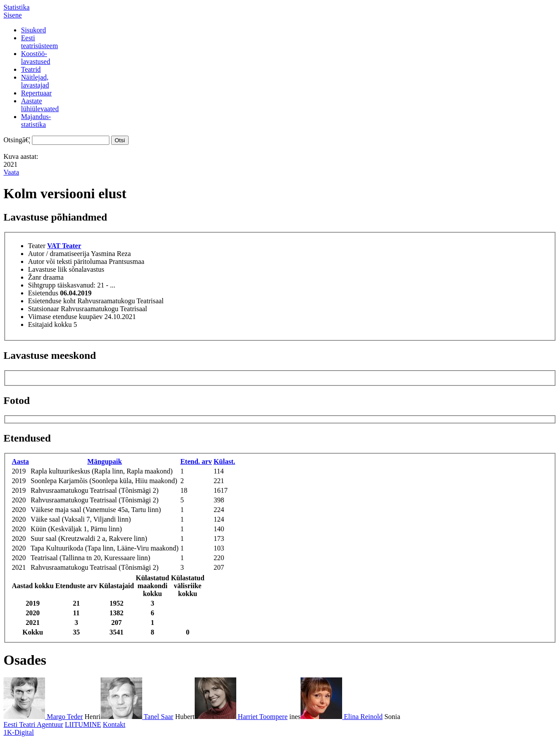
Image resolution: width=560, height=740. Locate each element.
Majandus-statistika (36, 121)
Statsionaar (44, 309)
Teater (37, 246)
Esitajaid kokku (50, 324)
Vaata (11, 172)
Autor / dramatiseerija (59, 254)
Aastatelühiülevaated (40, 105)
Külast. (224, 461)
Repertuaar (36, 93)
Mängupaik (105, 461)
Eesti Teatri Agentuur (33, 724)
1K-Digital (19, 732)
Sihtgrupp (42, 285)
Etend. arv (196, 461)
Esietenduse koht (52, 301)
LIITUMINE (83, 724)
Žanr (35, 277)
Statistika (17, 7)
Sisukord (33, 30)
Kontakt (114, 724)
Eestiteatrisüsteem (39, 42)
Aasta (20, 461)
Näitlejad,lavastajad (35, 81)
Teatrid (31, 69)
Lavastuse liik (47, 269)
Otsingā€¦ (17, 140)
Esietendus (43, 293)
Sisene (13, 15)
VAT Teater (64, 246)
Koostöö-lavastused (36, 58)
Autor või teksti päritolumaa (68, 261)
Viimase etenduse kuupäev (65, 317)
